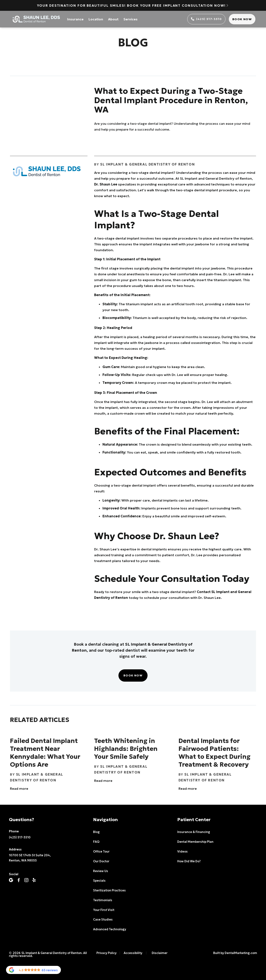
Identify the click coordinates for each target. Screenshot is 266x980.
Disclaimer (160, 953)
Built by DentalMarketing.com (235, 953)
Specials (99, 881)
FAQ (96, 842)
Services (131, 19)
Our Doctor (101, 861)
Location (96, 19)
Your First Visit (104, 910)
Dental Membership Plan (195, 842)
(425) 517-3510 (20, 837)
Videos (182, 851)
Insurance (75, 19)
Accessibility (133, 953)
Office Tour (101, 851)
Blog (96, 832)
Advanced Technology (110, 929)
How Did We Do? (189, 861)
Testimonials (103, 900)
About (113, 19)
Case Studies (103, 919)
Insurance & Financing (194, 832)
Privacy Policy (107, 953)
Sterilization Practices (109, 890)
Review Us (101, 871)
